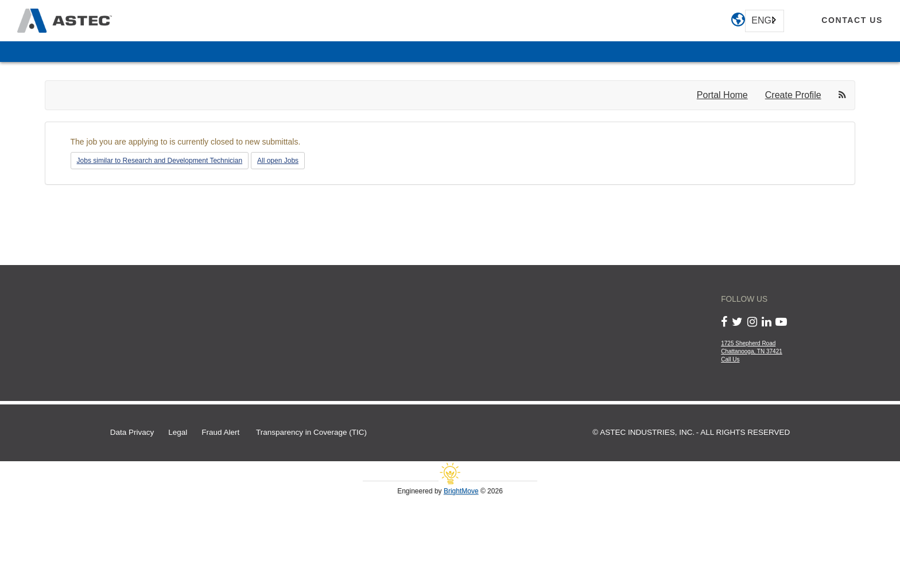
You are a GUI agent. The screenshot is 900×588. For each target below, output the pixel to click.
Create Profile (793, 95)
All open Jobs (278, 161)
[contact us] (852, 21)
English (763, 20)
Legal (178, 432)
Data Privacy (132, 432)
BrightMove (461, 491)
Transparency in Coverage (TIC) (311, 432)
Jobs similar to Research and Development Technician (160, 161)
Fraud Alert (220, 432)
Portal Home (722, 95)
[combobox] (765, 21)
